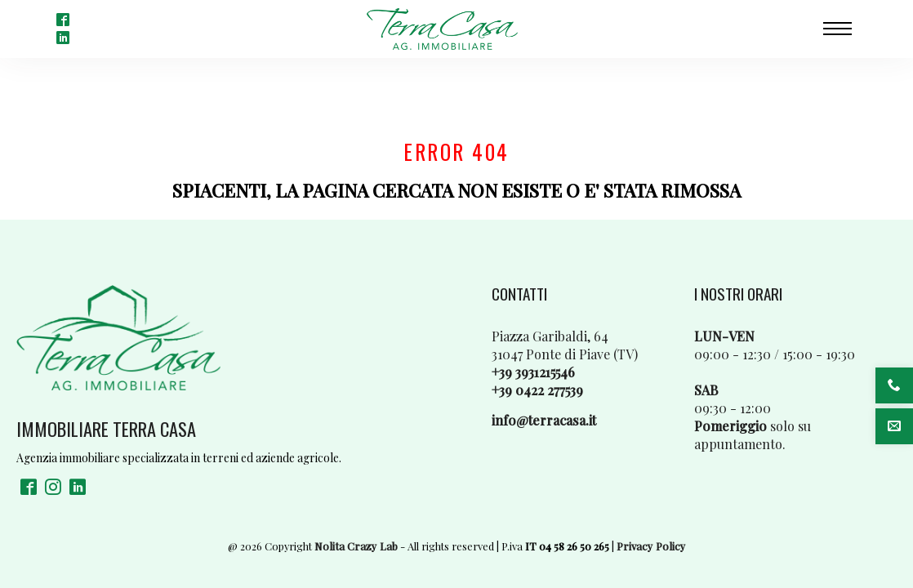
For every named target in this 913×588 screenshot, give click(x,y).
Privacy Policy (651, 546)
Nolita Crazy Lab (356, 546)
